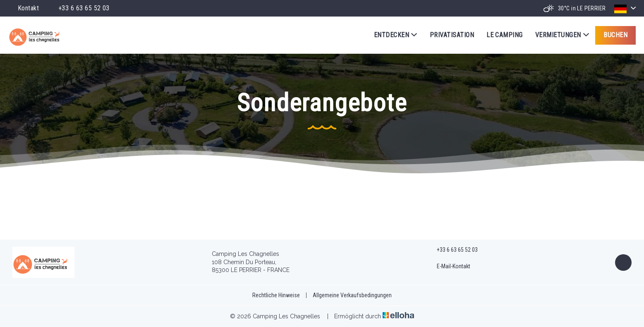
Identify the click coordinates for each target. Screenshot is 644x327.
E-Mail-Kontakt (449, 266)
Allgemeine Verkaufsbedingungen (352, 295)
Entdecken (396, 35)
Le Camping (505, 35)
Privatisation (452, 35)
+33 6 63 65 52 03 (452, 250)
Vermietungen (562, 35)
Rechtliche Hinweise (276, 295)
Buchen (615, 35)
